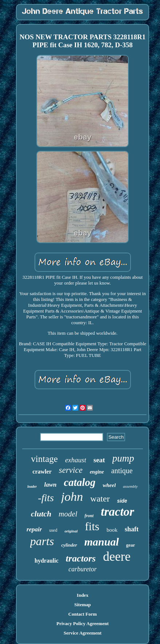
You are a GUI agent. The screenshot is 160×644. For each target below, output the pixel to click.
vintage (44, 459)
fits (92, 526)
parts (42, 541)
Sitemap (83, 605)
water (100, 499)
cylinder (69, 545)
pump (123, 458)
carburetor (82, 569)
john (72, 497)
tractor (117, 512)
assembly (130, 486)
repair (34, 529)
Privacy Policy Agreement (82, 623)
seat (99, 460)
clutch (41, 514)
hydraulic (47, 561)
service (71, 470)
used (53, 530)
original (71, 531)
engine (97, 472)
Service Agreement (83, 633)
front (89, 516)
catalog (79, 482)
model (68, 514)
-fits (46, 498)
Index (83, 595)
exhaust (76, 460)
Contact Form (83, 614)
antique (122, 471)
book (112, 530)
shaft (132, 529)
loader (32, 486)
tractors (81, 558)
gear (131, 545)
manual (102, 542)
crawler (42, 472)
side (122, 501)
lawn (50, 485)
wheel (109, 485)
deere (117, 557)
